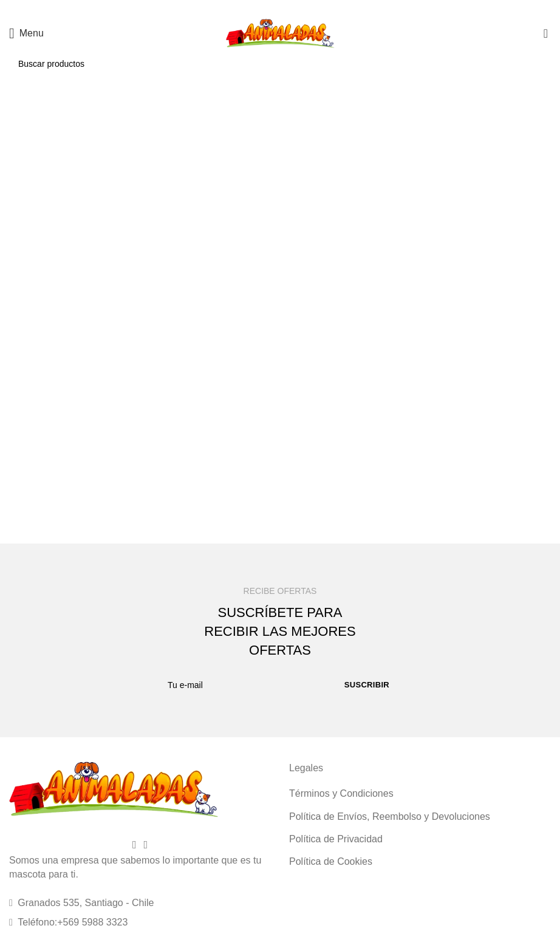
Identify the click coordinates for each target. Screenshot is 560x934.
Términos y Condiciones (341, 793)
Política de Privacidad (336, 839)
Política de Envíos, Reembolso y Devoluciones (390, 816)
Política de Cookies (331, 861)
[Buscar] (280, 64)
